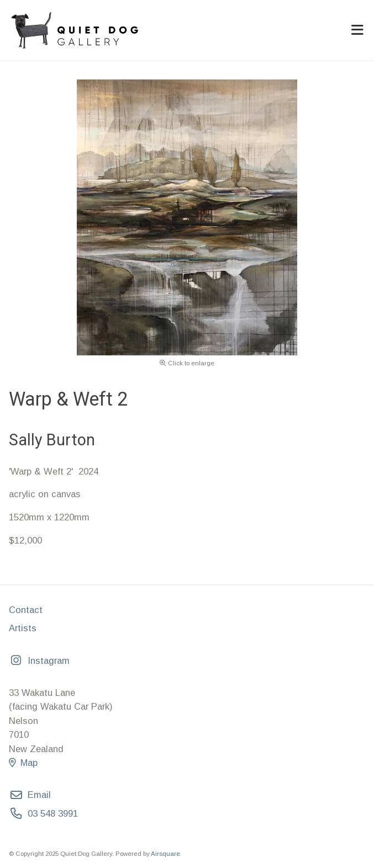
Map (23, 763)
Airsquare (165, 854)
